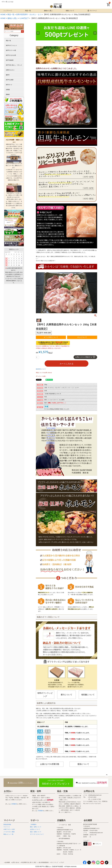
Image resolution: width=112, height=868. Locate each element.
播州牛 (8, 75)
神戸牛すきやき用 (11, 55)
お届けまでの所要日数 (50, 764)
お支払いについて (35, 829)
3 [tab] (68, 42)
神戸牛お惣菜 (10, 80)
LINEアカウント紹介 (9, 829)
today (18, 252)
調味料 (8, 94)
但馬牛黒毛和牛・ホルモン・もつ (29, 14)
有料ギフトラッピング (45, 695)
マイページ (92, 11)
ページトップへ (107, 775)
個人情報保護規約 (44, 862)
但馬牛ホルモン (10, 70)
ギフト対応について (51, 337)
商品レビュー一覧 (8, 834)
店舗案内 (61, 820)
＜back (15, 252)
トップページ (8, 11)
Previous (38, 33)
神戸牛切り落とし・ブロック (14, 65)
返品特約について (41, 369)
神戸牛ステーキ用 (11, 50)
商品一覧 (28, 11)
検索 (22, 31)
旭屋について (70, 11)
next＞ (21, 252)
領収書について (88, 695)
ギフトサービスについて (37, 834)
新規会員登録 (7, 824)
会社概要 (88, 820)
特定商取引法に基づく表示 (29, 862)
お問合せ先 (89, 791)
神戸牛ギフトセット (12, 45)
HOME (3, 14)
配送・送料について (36, 827)
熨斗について (67, 695)
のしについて (82, 337)
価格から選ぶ (48, 11)
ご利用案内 (14, 804)
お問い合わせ (16, 862)
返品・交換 (62, 791)
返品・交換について (36, 832)
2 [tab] (67, 42)
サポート (35, 820)
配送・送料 (36, 791)
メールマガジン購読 (9, 832)
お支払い (8, 791)
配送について (83, 764)
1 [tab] (65, 42)
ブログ (62, 862)
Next (95, 33)
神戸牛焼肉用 (10, 60)
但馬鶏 (8, 90)
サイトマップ (54, 862)
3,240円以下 (24, 18)
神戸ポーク (9, 85)
